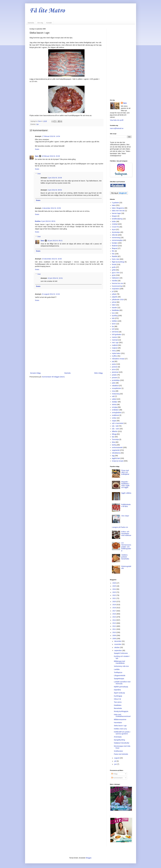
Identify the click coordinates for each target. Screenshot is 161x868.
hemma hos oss (118, 283)
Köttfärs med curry (120, 729)
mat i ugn (115, 342)
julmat (114, 302)
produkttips (116, 380)
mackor (115, 337)
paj (113, 361)
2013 (114, 623)
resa (113, 391)
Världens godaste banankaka (125, 557)
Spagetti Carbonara (121, 653)
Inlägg (114, 774)
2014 (114, 620)
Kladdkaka (118, 705)
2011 (114, 629)
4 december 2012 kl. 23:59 (51, 208)
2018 (114, 608)
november (118, 644)
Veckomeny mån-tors (121, 666)
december (118, 641)
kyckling (115, 316)
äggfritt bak (116, 458)
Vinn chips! (125, 516)
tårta (114, 442)
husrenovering (117, 286)
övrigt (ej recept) (118, 461)
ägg (113, 456)
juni (116, 764)
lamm (114, 324)
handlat (115, 281)
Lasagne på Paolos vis (120, 527)
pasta (114, 364)
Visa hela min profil (117, 120)
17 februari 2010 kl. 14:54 (51, 136)
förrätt (114, 264)
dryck (114, 229)
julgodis (115, 297)
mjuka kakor (116, 353)
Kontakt (49, 23)
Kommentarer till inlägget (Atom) (53, 377)
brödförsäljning (117, 219)
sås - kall (115, 426)
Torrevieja (115, 439)
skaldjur (115, 402)
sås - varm (116, 429)
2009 (114, 635)
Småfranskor (118, 751)
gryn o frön (116, 273)
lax (113, 326)
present (115, 378)
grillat (114, 270)
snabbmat (115, 415)
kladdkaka (116, 310)
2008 (114, 639)
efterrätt (115, 235)
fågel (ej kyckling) (118, 262)
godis (114, 267)
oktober (117, 647)
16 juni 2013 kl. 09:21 (55, 241)
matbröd (115, 345)
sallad (114, 399)
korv (113, 313)
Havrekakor (118, 723)
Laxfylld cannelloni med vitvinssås (122, 683)
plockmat (115, 372)
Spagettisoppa (119, 679)
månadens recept (118, 359)
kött (113, 318)
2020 (114, 602)
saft (113, 396)
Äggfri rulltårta (126, 493)
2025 (114, 586)
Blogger (89, 858)
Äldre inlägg (98, 373)
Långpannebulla (120, 675)
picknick (115, 367)
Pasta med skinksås (121, 754)
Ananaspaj (118, 737)
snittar (114, 418)
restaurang (116, 394)
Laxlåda (117, 669)
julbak (114, 294)
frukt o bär (116, 259)
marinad (115, 340)
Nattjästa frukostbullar (122, 743)
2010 (114, 632)
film (113, 251)
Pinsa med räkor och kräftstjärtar (125, 472)
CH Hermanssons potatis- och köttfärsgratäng (126, 547)
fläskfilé (115, 256)
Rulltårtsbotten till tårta (126, 505)
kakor (114, 305)
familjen (115, 243)
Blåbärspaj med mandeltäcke (119, 662)
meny (114, 351)
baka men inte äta (118, 211)
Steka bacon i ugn (120, 726)
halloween (116, 278)
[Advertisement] (66, 353)
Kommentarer (117, 778)
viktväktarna (116, 453)
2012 (114, 626)
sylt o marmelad (118, 423)
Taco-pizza (118, 702)
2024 (114, 589)
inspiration (116, 289)
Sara (37, 156)
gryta (114, 275)
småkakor (115, 410)
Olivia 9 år (117, 699)
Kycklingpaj (118, 696)
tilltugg (114, 434)
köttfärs (115, 321)
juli (116, 761)
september (118, 650)
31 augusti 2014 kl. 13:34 (51, 294)
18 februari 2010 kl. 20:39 (51, 156)
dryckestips (116, 232)
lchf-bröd (115, 332)
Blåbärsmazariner (120, 719)
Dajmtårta (117, 690)
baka (114, 205)
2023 (114, 592)
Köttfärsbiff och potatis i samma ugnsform (122, 733)
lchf (113, 329)
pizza (114, 369)
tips (38, 124)
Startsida (31, 23)
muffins (114, 356)
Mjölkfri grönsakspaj (121, 687)
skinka (114, 404)
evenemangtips (117, 240)
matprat (115, 348)
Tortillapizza (118, 672)
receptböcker (117, 388)
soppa (114, 421)
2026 (114, 583)
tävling (114, 445)
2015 (114, 617)
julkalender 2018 (118, 300)
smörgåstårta (117, 413)
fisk (113, 254)
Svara (37, 149)
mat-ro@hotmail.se (117, 128)
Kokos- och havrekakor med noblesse (126, 534)
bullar (114, 221)
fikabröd (115, 246)
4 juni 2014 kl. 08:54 (55, 190)
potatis (114, 375)
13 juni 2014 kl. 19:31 (55, 278)
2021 (114, 598)
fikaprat (115, 248)
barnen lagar (116, 213)
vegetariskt (116, 450)
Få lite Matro (47, 11)
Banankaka (118, 708)
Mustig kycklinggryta (121, 711)
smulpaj (115, 407)
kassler (114, 308)
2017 (114, 611)
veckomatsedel (117, 447)
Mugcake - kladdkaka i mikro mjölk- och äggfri (126, 485)
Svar (39, 174)
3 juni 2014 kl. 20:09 (55, 178)
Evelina (38, 221)
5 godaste (115, 203)
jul (113, 291)
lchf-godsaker (117, 334)
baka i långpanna (118, 208)
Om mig (40, 23)
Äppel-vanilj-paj (119, 693)
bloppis (114, 216)
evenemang (116, 238)
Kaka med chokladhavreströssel (122, 715)
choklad (115, 224)
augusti (117, 758)
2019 (114, 605)
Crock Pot (115, 227)
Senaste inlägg (35, 373)
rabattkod (115, 386)
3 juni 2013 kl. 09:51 (48, 221)
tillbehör (115, 431)
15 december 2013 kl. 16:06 (52, 259)
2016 (114, 614)
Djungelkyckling (119, 740)
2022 (114, 595)
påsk (114, 383)
